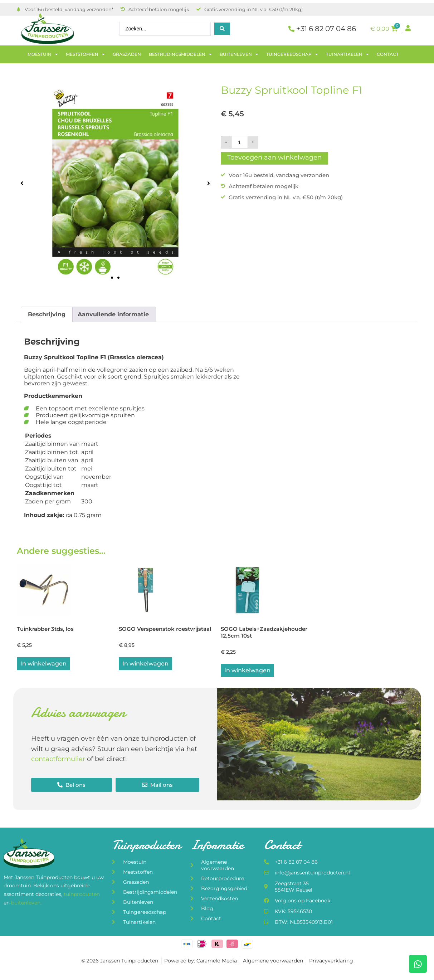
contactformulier (58, 760)
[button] (22, 183)
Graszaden (127, 54)
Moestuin (43, 54)
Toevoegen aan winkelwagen (274, 157)
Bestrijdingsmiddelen (180, 54)
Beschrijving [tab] (47, 314)
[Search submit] (222, 29)
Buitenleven (239, 54)
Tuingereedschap (292, 54)
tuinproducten (82, 895)
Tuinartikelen (347, 54)
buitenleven (26, 903)
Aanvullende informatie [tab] (113, 314)
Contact (388, 54)
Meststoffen (85, 54)
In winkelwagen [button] (43, 664)
